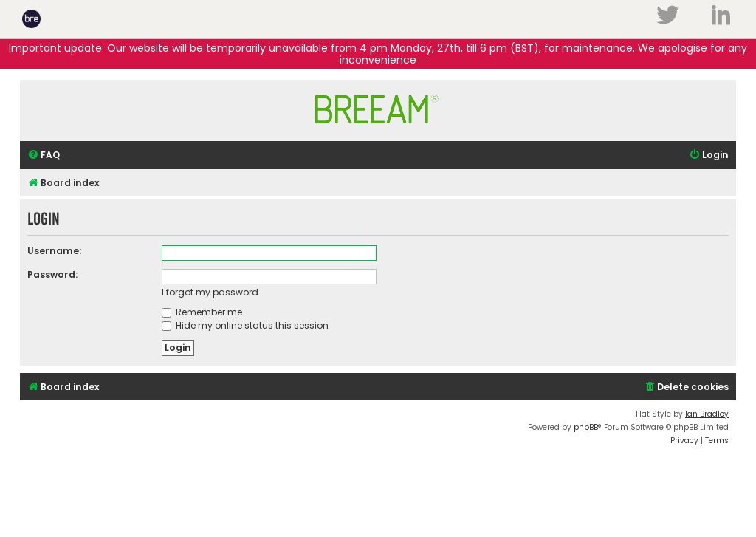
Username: (54, 251)
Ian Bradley (707, 414)
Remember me (202, 312)
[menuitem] (44, 155)
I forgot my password (210, 292)
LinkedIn (721, 15)
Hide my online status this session (245, 325)
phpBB (586, 427)
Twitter (667, 15)
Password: (52, 274)
